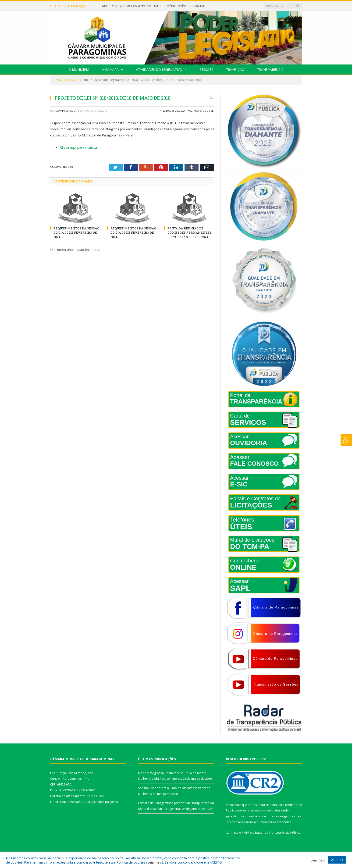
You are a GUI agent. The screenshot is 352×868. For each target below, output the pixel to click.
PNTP (245, 832)
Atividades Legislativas (176, 111)
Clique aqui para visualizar (79, 147)
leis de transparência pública (246, 822)
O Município (79, 70)
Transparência (270, 70)
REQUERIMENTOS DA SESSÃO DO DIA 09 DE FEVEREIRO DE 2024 (76, 232)
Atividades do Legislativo (159, 70)
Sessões (206, 70)
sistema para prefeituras (283, 805)
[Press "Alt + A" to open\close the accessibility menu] (346, 440)
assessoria (258, 810)
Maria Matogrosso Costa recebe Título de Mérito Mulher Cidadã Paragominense (156, 6)
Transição (235, 70)
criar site (254, 805)
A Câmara (110, 70)
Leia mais (155, 862)
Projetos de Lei (204, 111)
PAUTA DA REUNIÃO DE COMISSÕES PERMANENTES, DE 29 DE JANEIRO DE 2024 (190, 232)
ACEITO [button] (337, 860)
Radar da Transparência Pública (278, 832)
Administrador (67, 111)
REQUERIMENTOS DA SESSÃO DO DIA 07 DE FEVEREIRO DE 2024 (133, 232)
